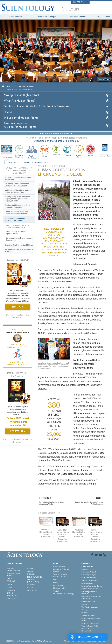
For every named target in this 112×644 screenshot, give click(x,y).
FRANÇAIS (11, 581)
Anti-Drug (67, 150)
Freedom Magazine (88, 601)
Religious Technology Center (92, 586)
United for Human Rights (90, 623)
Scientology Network (89, 572)
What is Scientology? (47, 17)
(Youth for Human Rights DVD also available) (18, 316)
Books (108, 17)
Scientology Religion (89, 575)
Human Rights (79, 151)
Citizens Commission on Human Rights (90, 630)
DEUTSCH (11, 599)
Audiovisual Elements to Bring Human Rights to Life (17, 206)
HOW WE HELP (15, 162)
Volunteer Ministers (78, 17)
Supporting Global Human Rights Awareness (19, 178)
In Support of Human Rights (21, 118)
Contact (56, 591)
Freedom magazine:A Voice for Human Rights (20, 125)
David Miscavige (87, 583)
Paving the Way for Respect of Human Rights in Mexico (17, 226)
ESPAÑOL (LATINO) (35, 577)
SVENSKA (31, 574)
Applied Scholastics (32, 151)
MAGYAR (31, 569)
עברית (10, 584)
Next (68, 133)
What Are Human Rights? (20, 101)
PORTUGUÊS (32, 590)
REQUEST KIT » (18, 431)
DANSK (10, 578)
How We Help (7, 157)
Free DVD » (18, 307)
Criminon (45, 151)
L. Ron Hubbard (16, 17)
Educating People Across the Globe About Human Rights (17, 185)
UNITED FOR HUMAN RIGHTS (36, 162)
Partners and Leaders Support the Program (19, 250)
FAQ (99, 17)
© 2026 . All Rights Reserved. (29, 641)
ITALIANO (31, 587)
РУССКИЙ (11, 590)
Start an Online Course (90, 589)
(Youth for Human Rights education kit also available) (18, 441)
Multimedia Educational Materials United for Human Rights (19, 191)
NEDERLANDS (12, 596)
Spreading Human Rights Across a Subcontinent (19, 239)
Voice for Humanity (60, 574)
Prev (44, 133)
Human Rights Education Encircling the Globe (15, 219)
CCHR (90, 150)
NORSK (30, 571)
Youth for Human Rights (90, 626)
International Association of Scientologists (91, 598)
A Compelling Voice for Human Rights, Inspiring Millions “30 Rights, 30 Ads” (18, 199)
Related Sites (80, 2)
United (8, 112)
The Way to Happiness (19, 151)
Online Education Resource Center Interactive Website (16, 213)
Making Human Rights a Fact (22, 95)
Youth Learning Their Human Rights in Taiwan (17, 233)
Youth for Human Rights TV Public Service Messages (36, 106)
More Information (59, 588)
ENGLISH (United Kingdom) (13, 574)
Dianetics (85, 569)
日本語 (9, 587)
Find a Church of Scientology (64, 594)
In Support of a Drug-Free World (90, 619)
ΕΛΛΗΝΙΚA (31, 585)
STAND (84, 604)
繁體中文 (10, 593)
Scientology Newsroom (90, 580)
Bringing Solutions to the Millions (19, 245)
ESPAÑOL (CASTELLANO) (33, 581)
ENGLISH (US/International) (13, 570)
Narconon (56, 150)
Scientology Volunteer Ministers (89, 593)
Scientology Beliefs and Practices (62, 570)
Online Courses (59, 585)
